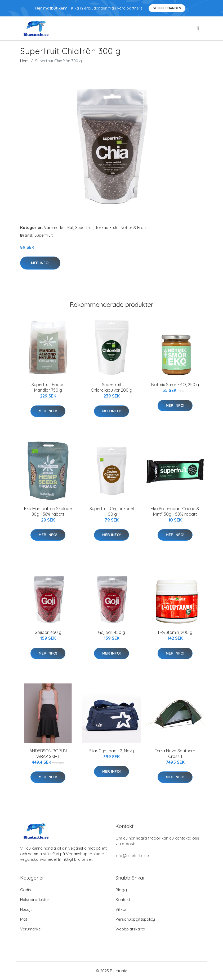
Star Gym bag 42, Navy (112, 751)
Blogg (121, 890)
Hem (24, 61)
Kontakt (123, 900)
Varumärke (54, 228)
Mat (70, 228)
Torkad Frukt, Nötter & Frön (121, 228)
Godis (26, 890)
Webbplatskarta (130, 929)
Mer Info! (40, 263)
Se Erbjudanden (167, 8)
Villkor (121, 909)
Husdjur (27, 909)
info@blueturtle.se (132, 856)
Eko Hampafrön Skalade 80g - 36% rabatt (48, 511)
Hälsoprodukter (35, 900)
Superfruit (84, 228)
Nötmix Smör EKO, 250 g (175, 385)
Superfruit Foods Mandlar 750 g (48, 387)
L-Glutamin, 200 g (175, 632)
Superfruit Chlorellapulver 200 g (111, 387)
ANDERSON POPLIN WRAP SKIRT (48, 754)
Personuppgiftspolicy (135, 919)
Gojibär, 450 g (48, 632)
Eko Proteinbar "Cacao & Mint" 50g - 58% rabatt (175, 511)
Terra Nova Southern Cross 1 (175, 754)
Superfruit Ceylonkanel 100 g (112, 511)
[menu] (198, 28)
